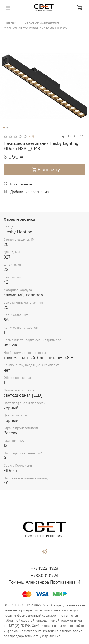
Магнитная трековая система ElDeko (35, 28)
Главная (10, 22)
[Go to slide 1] (4, 128)
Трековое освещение (41, 22)
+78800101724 (45, 576)
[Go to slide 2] (7, 128)
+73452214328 (44, 568)
